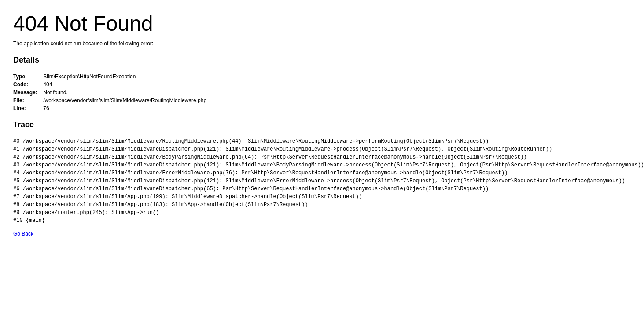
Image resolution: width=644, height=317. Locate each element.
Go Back (23, 234)
